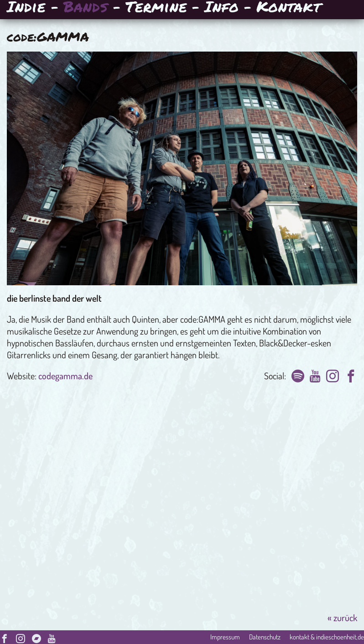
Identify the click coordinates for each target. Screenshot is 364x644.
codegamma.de (65, 376)
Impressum (225, 637)
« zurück (342, 618)
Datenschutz (265, 637)
